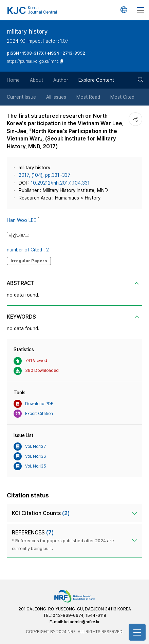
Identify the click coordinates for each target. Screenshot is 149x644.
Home (13, 80)
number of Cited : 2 (28, 250)
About (36, 80)
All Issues (56, 97)
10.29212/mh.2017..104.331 (60, 183)
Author (61, 80)
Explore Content (96, 80)
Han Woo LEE (22, 220)
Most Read (88, 97)
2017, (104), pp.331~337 (45, 175)
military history (27, 31)
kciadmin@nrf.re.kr (82, 622)
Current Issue (21, 97)
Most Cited (122, 97)
